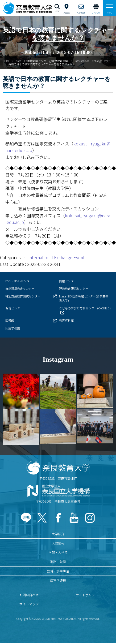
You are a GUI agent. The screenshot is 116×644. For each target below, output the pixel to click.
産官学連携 (58, 580)
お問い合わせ (29, 595)
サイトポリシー (87, 595)
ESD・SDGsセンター (19, 281)
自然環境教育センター (20, 288)
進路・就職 (58, 562)
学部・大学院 (58, 552)
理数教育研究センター (74, 288)
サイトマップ (29, 604)
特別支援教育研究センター (23, 296)
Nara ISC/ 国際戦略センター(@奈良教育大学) (42, 61)
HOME (6, 61)
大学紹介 (58, 534)
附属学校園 (13, 328)
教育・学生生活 (58, 571)
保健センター (14, 308)
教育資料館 (66, 320)
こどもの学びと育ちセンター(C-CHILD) (85, 308)
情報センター (68, 281)
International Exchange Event (92, 61)
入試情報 (58, 543)
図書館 (10, 320)
